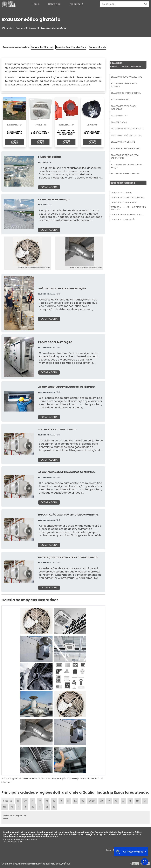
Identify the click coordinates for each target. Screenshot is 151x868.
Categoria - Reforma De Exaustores (128, 197)
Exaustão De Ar (119, 122)
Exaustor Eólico (120, 116)
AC (117, 800)
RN (33, 807)
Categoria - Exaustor (121, 193)
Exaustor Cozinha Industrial (126, 93)
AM (102, 800)
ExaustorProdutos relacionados (126, 65)
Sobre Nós (54, 4)
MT (4, 807)
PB (19, 807)
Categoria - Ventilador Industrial (127, 215)
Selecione (8, 800)
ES (33, 800)
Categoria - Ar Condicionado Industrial (128, 208)
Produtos (77, 4)
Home (35, 4)
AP (131, 800)
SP (40, 800)
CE (83, 800)
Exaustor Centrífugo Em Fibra (71, 47)
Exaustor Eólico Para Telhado (127, 77)
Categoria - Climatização (123, 219)
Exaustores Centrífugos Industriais (124, 108)
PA (109, 800)
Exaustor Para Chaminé (123, 142)
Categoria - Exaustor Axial (123, 202)
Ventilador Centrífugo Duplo (126, 148)
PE (69, 800)
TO (62, 807)
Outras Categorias (123, 183)
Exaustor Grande (98, 47)
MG (25, 800)
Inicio (109, 850)
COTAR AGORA (15, 142)
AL (124, 800)
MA (138, 800)
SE (55, 807)
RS (62, 800)
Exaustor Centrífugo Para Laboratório (125, 157)
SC (54, 800)
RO (40, 807)
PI (26, 807)
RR (47, 807)
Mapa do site (142, 850)
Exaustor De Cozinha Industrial (127, 129)
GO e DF (92, 800)
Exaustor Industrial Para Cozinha (124, 85)
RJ (18, 800)
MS (12, 807)
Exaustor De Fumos (121, 100)
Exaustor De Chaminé (42, 47)
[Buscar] (146, 4)
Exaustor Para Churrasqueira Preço (127, 166)
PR (47, 800)
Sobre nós (118, 850)
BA (76, 800)
